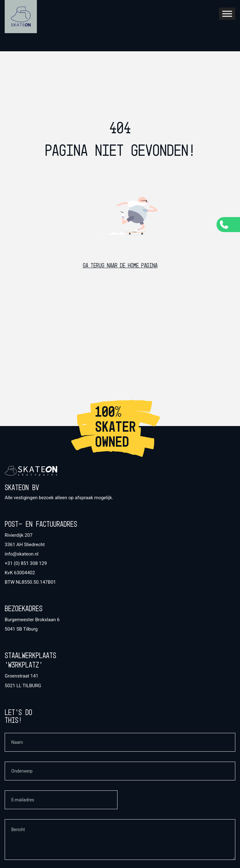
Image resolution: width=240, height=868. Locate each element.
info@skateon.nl (22, 554)
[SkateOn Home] (21, 17)
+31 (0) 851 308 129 (26, 563)
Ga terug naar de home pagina (120, 266)
